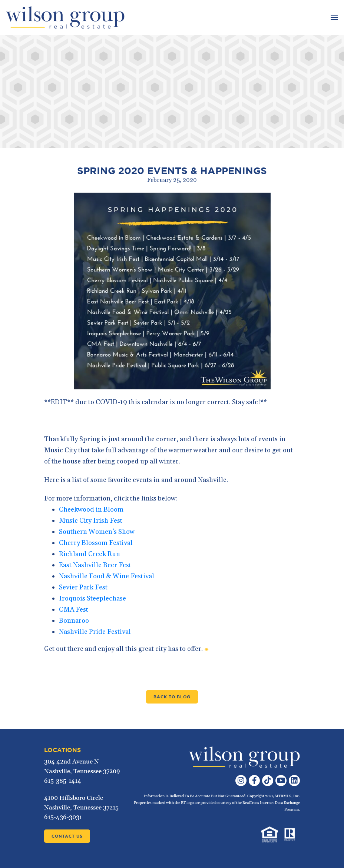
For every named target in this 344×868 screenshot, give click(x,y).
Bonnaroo (74, 621)
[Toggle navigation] (333, 17)
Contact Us (67, 836)
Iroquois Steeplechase (92, 598)
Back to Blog (172, 697)
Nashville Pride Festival (95, 632)
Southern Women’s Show (97, 532)
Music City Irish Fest (91, 521)
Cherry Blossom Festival (96, 543)
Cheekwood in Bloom (91, 510)
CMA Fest (74, 610)
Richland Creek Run (90, 554)
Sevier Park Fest (83, 587)
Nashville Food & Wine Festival (107, 576)
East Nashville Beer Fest (95, 565)
